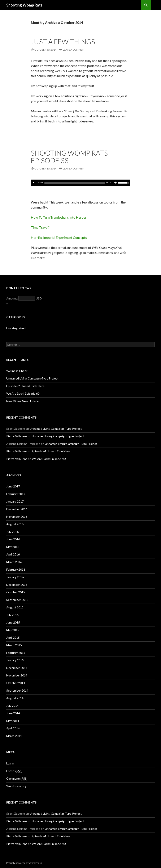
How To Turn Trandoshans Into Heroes (59, 217)
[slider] (75, 183)
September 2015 (17, 600)
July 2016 (12, 532)
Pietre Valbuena (17, 436)
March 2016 (14, 562)
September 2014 (17, 690)
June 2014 (13, 713)
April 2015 (13, 638)
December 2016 (17, 509)
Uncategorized (16, 328)
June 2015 (13, 622)
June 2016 (13, 539)
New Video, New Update (22, 401)
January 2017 (15, 501)
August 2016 (15, 524)
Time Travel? (40, 227)
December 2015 (17, 585)
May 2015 (13, 630)
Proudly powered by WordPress (24, 863)
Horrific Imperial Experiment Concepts (59, 237)
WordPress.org (16, 786)
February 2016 (16, 569)
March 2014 (14, 736)
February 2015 (16, 653)
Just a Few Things (63, 42)
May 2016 (13, 547)
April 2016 (13, 554)
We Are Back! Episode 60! (23, 393)
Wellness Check (17, 371)
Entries (14, 771)
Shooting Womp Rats (24, 5)
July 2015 (12, 615)
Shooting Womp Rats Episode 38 (69, 157)
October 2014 (16, 683)
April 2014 (13, 728)
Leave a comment (74, 50)
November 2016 (17, 517)
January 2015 (15, 660)
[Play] (34, 183)
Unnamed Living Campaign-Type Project (32, 378)
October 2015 (16, 592)
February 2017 (16, 494)
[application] (80, 183)
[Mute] (116, 183)
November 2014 (17, 675)
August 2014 (15, 698)
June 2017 (13, 486)
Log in (10, 763)
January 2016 (15, 577)
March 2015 (14, 645)
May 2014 (13, 721)
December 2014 (17, 668)
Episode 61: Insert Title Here (25, 386)
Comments (16, 779)
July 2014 (12, 706)
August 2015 (15, 607)
